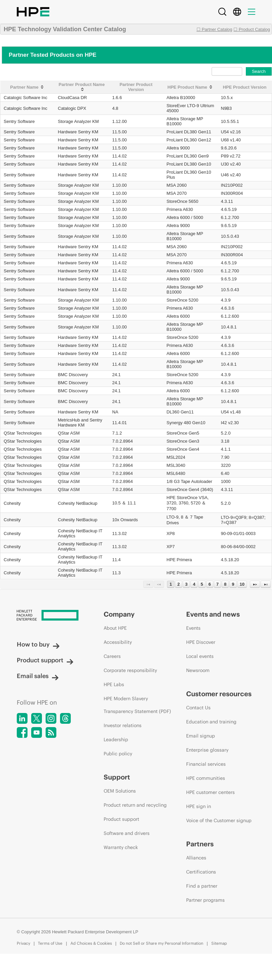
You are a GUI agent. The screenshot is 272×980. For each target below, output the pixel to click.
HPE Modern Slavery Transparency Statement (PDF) (137, 705)
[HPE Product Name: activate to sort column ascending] (191, 87)
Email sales (38, 676)
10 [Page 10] (242, 584)
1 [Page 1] (171, 584)
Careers (112, 656)
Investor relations (123, 725)
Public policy (118, 754)
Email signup (201, 736)
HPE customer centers (210, 792)
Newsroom (198, 670)
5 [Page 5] (202, 584)
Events (193, 628)
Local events (200, 656)
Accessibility (118, 642)
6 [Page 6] (210, 584)
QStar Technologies (23, 433)
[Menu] (252, 12)
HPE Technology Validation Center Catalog (65, 29)
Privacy (23, 943)
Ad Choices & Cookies (91, 943)
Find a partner (202, 886)
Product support (45, 660)
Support (117, 777)
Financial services (206, 764)
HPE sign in (199, 806)
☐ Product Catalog (252, 29)
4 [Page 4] (194, 584)
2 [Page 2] (179, 584)
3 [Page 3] (186, 584)
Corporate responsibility (130, 670)
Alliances (196, 858)
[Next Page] (255, 584)
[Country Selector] (237, 12)
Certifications (201, 872)
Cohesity (12, 503)
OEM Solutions (120, 791)
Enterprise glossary (207, 750)
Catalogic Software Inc (25, 98)
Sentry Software (19, 121)
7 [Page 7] (217, 584)
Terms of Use (50, 943)
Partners (200, 844)
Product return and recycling (135, 805)
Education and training (211, 722)
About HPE (115, 628)
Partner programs (205, 900)
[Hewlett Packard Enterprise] (48, 616)
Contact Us (198, 708)
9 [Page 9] (233, 584)
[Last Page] (266, 584)
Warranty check (121, 847)
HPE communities (206, 778)
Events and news (213, 614)
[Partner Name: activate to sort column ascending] (28, 87)
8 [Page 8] (225, 584)
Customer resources (219, 694)
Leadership (116, 740)
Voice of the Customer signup (219, 820)
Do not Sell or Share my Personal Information (161, 943)
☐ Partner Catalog (214, 29)
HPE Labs (114, 684)
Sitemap (219, 943)
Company (119, 614)
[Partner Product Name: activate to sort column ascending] (82, 87)
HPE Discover (201, 642)
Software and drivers (127, 833)
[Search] (222, 12)
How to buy (38, 644)
